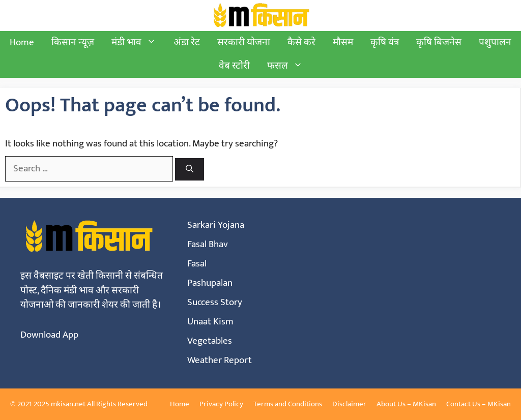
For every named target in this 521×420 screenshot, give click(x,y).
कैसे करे (301, 42)
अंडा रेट (187, 42)
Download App (49, 335)
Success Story (215, 302)
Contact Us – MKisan (479, 404)
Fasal (197, 264)
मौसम (343, 42)
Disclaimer (349, 404)
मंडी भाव (138, 43)
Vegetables (210, 341)
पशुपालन (495, 42)
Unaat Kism (210, 322)
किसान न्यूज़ (73, 42)
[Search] (190, 170)
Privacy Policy (221, 404)
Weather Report (220, 360)
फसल (289, 66)
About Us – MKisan (406, 404)
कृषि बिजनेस (439, 42)
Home (22, 42)
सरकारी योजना (244, 42)
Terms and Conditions (288, 404)
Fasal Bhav (208, 244)
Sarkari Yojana (216, 225)
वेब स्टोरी (234, 66)
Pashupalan (210, 283)
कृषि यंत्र (385, 42)
